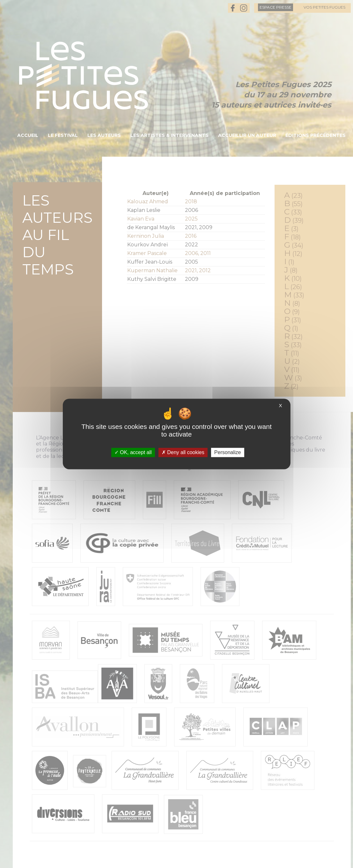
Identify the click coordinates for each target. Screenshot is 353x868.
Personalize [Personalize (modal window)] (228, 452)
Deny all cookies (183, 452)
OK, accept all (133, 452)
